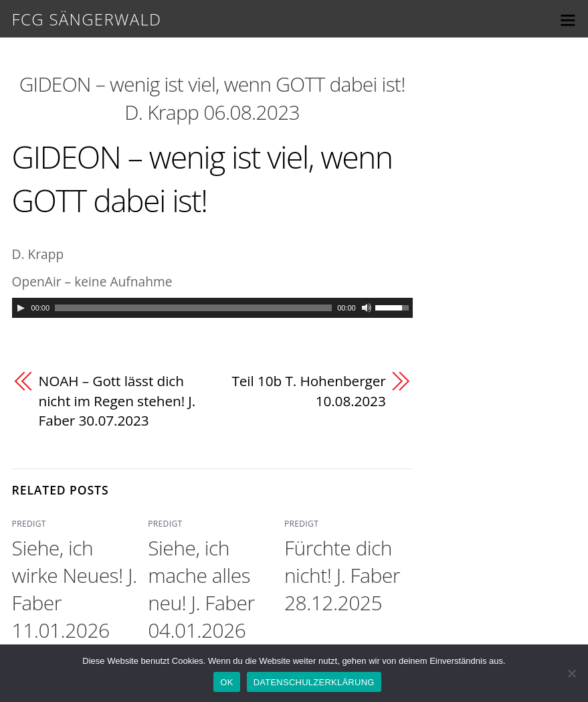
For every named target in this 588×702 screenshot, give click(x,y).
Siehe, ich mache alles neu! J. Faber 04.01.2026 (201, 589)
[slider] (193, 308)
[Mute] (367, 308)
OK (226, 682)
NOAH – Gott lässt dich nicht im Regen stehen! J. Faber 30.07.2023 (117, 401)
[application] (212, 308)
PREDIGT (29, 524)
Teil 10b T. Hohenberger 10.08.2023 (308, 391)
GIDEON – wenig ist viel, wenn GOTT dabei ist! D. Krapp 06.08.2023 (212, 98)
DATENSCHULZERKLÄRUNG (314, 682)
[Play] (21, 308)
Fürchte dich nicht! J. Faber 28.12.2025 (342, 575)
